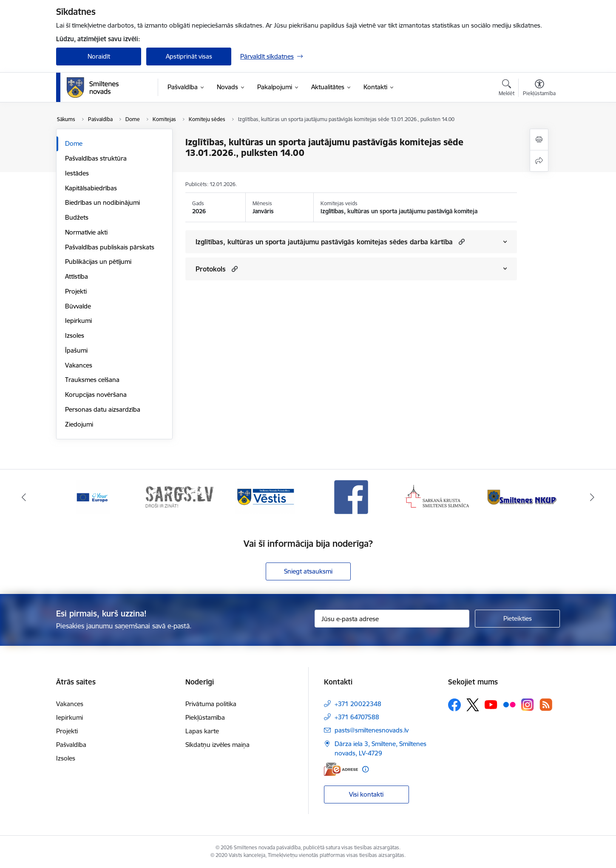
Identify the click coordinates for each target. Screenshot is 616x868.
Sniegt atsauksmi (308, 571)
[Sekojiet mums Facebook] (454, 705)
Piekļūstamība (205, 717)
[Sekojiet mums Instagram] (528, 705)
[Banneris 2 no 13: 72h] (179, 496)
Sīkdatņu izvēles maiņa (217, 745)
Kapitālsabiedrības (91, 188)
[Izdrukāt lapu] (539, 140)
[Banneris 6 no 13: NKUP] (524, 496)
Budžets (77, 217)
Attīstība (77, 276)
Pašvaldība (71, 745)
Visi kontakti (366, 794)
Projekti (76, 291)
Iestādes (77, 173)
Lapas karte (202, 731)
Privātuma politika (211, 704)
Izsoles (75, 335)
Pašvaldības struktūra (96, 158)
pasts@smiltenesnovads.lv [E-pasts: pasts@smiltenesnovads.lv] (372, 730)
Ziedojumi (79, 424)
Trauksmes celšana (92, 380)
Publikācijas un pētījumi (98, 262)
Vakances (79, 365)
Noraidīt (99, 56)
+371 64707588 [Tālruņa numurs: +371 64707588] (357, 717)
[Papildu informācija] (365, 769)
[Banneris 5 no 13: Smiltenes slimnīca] (437, 496)
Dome (74, 143)
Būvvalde (78, 306)
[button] (461, 242)
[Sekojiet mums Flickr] (509, 704)
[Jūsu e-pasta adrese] (392, 619)
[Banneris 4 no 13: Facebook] (351, 496)
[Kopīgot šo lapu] (539, 161)
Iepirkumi (78, 321)
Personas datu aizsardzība (103, 409)
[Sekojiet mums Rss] (546, 705)
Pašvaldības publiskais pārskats (110, 247)
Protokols (211, 269)
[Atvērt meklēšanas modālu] (507, 89)
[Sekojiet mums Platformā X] (473, 705)
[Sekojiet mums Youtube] (491, 704)
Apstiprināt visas (189, 56)
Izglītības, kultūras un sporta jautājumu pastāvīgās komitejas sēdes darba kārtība (324, 242)
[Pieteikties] (517, 619)
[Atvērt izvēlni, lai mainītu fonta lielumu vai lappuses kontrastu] (539, 89)
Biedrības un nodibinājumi (102, 202)
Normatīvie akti (86, 232)
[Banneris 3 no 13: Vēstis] (265, 496)
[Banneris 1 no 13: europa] (93, 496)
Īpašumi (76, 350)
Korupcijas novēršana (96, 394)
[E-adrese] (341, 769)
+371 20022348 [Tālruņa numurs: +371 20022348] (358, 704)
